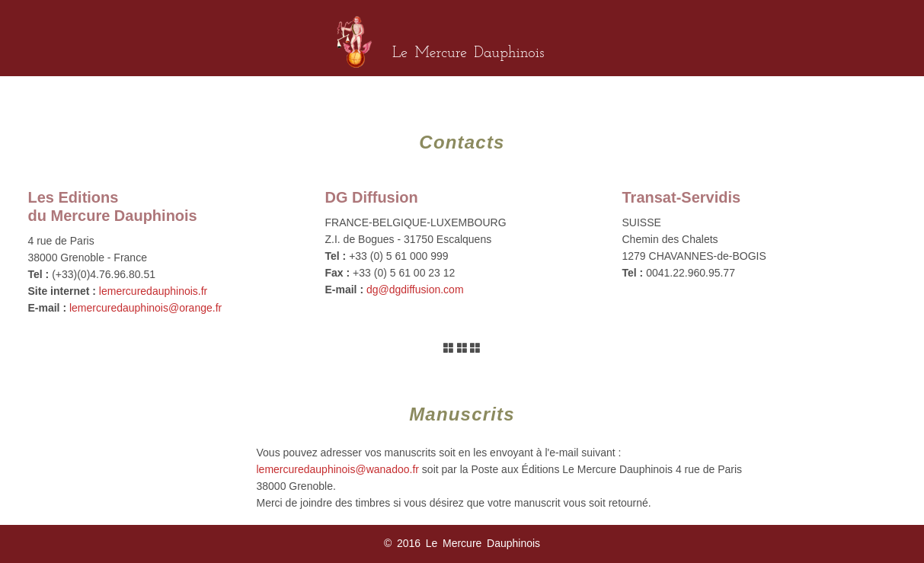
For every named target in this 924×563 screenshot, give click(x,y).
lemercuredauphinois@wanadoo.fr (338, 469)
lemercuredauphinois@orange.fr (145, 308)
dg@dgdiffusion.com (415, 289)
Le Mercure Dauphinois (468, 53)
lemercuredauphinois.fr (153, 291)
